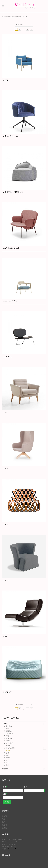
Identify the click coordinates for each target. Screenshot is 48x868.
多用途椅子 (10, 743)
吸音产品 (9, 738)
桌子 (7, 760)
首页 (4, 17)
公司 (26, 787)
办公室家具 (10, 733)
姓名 (5, 787)
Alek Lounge (10, 301)
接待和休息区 (17, 17)
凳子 (7, 729)
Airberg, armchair (13, 192)
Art (5, 636)
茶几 (7, 763)
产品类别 (9, 17)
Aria (6, 525)
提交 (7, 802)
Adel (6, 80)
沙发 (7, 753)
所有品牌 (5, 769)
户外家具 (9, 745)
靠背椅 (8, 758)
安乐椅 (8, 750)
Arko (6, 580)
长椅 (7, 755)
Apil (5, 413)
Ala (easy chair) (12, 248)
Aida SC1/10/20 (11, 136)
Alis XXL (8, 357)
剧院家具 (9, 731)
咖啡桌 (8, 741)
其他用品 (9, 726)
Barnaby (8, 692)
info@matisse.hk (12, 849)
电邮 (5, 794)
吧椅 (7, 736)
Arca (6, 469)
